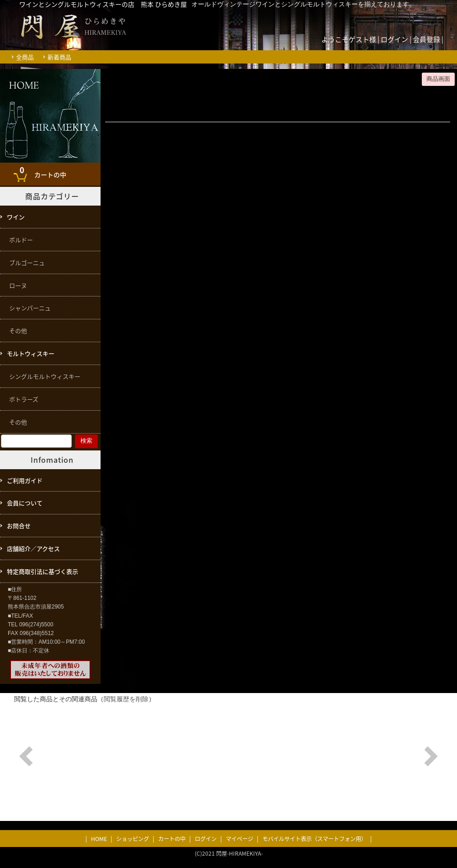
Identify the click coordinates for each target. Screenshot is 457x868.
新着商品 (59, 57)
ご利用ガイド (25, 480)
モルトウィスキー (31, 353)
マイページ (239, 839)
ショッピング (133, 839)
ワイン (16, 217)
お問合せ (19, 526)
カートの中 (41, 172)
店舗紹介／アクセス (33, 548)
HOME (99, 839)
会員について (25, 503)
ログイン (394, 39)
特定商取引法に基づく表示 (43, 571)
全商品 (25, 57)
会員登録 (426, 39)
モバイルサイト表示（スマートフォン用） (314, 839)
